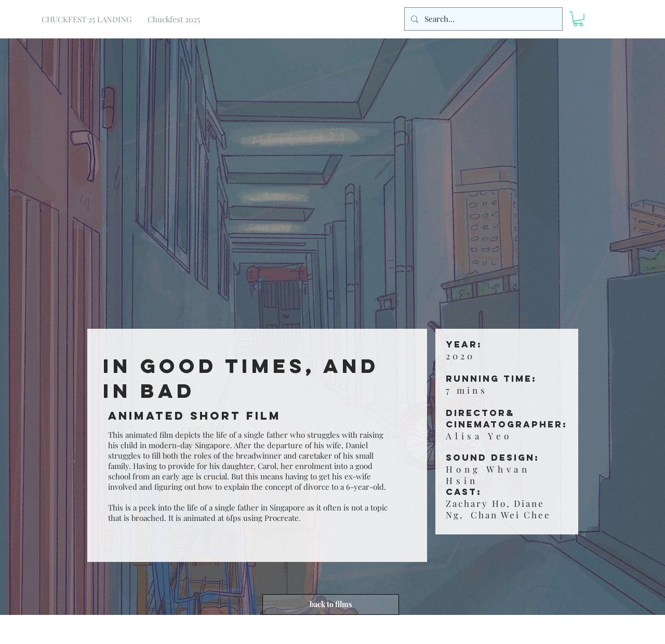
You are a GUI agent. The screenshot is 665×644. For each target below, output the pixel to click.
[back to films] (331, 605)
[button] (578, 19)
